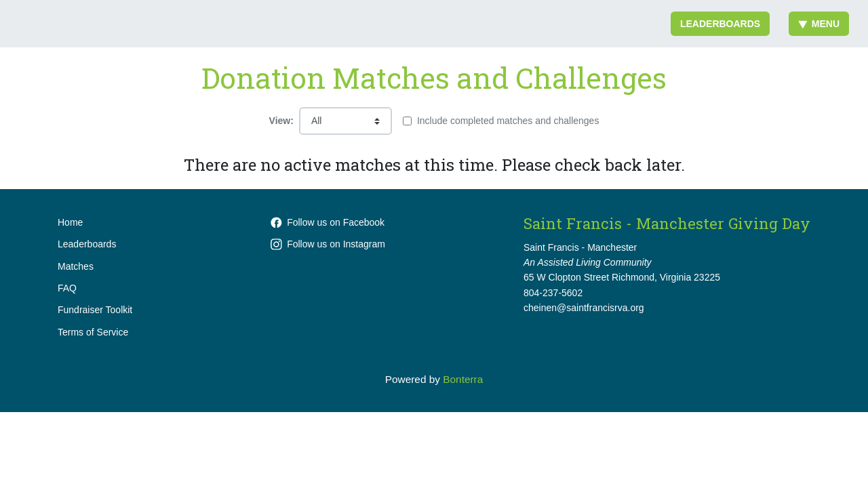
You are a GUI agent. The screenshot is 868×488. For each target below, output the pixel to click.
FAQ (67, 288)
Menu (819, 24)
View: (281, 121)
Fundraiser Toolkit (95, 310)
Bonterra (463, 379)
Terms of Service (93, 332)
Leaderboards (720, 24)
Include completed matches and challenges (508, 121)
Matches (76, 266)
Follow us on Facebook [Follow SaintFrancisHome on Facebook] (328, 222)
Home (70, 222)
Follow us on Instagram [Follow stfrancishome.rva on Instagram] (328, 244)
